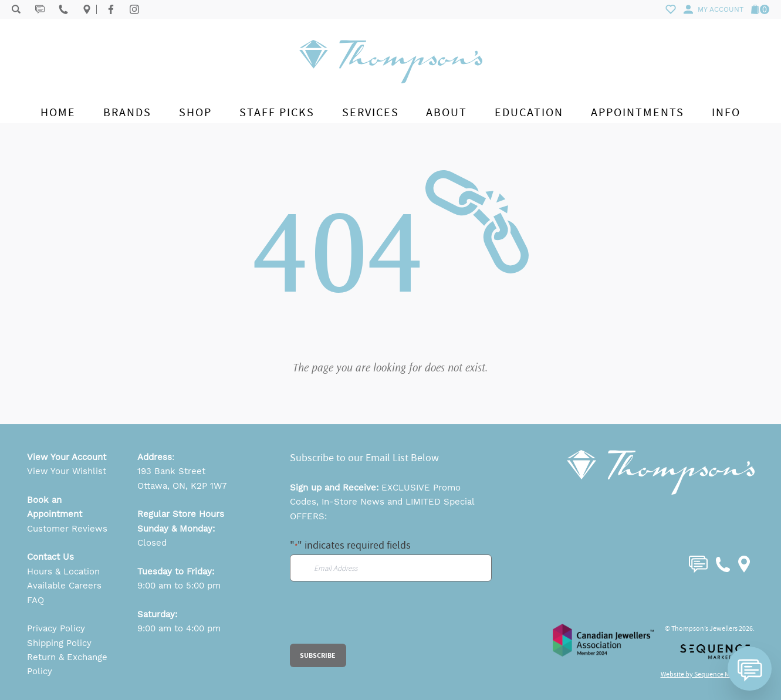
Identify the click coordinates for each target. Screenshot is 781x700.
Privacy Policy (56, 628)
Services (371, 112)
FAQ (35, 600)
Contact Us (50, 557)
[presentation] (379, 621)
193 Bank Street (171, 471)
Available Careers (64, 586)
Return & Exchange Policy (67, 664)
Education (529, 112)
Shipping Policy (59, 643)
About (447, 112)
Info (726, 112)
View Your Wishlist (67, 471)
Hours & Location (63, 572)
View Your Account (67, 457)
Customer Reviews (67, 529)
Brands (127, 112)
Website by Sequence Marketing (708, 674)
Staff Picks (277, 112)
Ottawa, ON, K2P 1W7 (182, 486)
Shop (195, 112)
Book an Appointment (55, 507)
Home (58, 112)
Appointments (638, 112)
